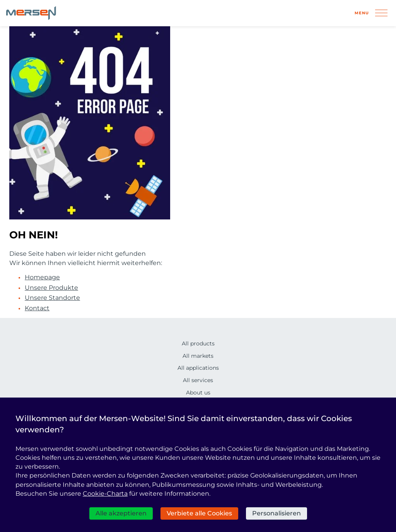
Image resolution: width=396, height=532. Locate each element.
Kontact (37, 308)
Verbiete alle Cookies (199, 513)
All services (198, 380)
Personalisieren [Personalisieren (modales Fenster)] (277, 513)
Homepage (42, 277)
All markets (198, 356)
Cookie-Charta (105, 494)
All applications (198, 368)
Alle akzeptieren (121, 513)
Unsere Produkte (51, 288)
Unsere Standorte (52, 298)
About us (198, 393)
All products (198, 343)
